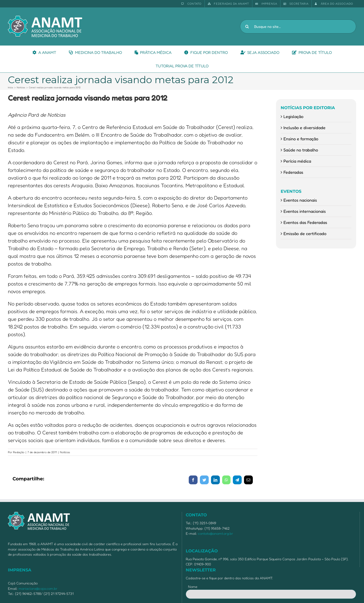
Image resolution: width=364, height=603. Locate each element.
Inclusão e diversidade (304, 128)
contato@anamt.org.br (216, 533)
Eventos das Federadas (305, 222)
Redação (19, 452)
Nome (193, 587)
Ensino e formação (301, 139)
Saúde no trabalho (301, 150)
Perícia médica (297, 161)
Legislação (293, 116)
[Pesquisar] (247, 26)
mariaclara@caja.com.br (38, 588)
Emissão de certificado (305, 233)
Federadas (293, 172)
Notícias (65, 452)
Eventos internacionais (305, 211)
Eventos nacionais (300, 200)
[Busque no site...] (298, 26)
